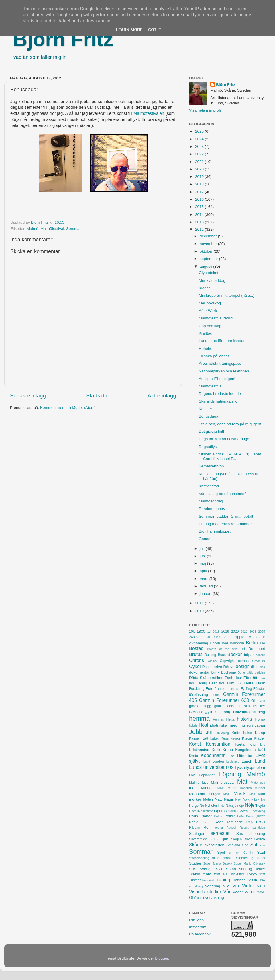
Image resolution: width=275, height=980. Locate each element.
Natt (218, 799)
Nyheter (211, 806)
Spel (221, 852)
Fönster (259, 689)
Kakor (248, 733)
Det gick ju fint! (212, 431)
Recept (206, 822)
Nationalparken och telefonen (224, 371)
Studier (195, 863)
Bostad (196, 648)
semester (220, 833)
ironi (250, 725)
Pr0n (240, 816)
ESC (262, 678)
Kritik (216, 750)
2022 (200, 154)
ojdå (262, 806)
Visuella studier (205, 892)
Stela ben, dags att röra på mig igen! (230, 424)
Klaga (247, 738)
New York (242, 799)
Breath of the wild (222, 649)
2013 (200, 222)
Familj (201, 683)
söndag (245, 869)
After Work (208, 311)
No (263, 799)
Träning (222, 880)
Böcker (235, 654)
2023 (200, 146)
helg (261, 712)
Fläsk (260, 683)
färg (249, 689)
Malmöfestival (52, 229)
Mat (242, 782)
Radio (194, 822)
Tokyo (252, 874)
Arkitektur (257, 637)
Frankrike (233, 689)
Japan (260, 725)
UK (255, 880)
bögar (249, 655)
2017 (200, 192)
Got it (155, 30)
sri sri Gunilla (241, 853)
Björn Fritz (63, 39)
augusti (206, 266)
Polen (218, 816)
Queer (260, 816)
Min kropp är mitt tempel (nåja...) (227, 295)
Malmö (33, 229)
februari (207, 586)
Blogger (162, 958)
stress (260, 858)
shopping (257, 834)
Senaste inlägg (28, 396)
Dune (241, 672)
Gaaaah (206, 539)
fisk (239, 683)
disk (262, 667)
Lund (260, 761)
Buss (222, 655)
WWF (261, 892)
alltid (217, 637)
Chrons (197, 660)
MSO (227, 794)
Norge (194, 806)
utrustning (196, 886)
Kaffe (236, 733)
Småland (233, 845)
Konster (206, 409)
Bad (225, 643)
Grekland (196, 712)
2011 (200, 603)
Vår (227, 892)
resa (261, 822)
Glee (262, 701)
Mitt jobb (196, 920)
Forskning (197, 689)
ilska (223, 725)
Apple (240, 637)
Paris (194, 816)
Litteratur (245, 756)
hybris (193, 725)
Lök (192, 775)
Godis (229, 706)
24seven (196, 637)
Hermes (218, 719)
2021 (200, 162)
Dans (206, 667)
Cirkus (212, 661)
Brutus (196, 654)
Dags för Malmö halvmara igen (225, 439)
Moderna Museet (252, 788)
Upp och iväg (210, 326)
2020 (200, 169)
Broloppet (257, 649)
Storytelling (245, 858)
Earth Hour (233, 678)
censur (260, 655)
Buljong (210, 655)
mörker (195, 799)
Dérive (229, 667)
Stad (261, 852)
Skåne (196, 845)
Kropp (228, 750)
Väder (238, 892)
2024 (200, 139)
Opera (219, 811)
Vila (226, 886)
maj (203, 563)
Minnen (207, 788)
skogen (236, 839)
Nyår (222, 806)
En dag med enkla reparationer (225, 524)
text (217, 874)
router (219, 828)
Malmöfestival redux (216, 318)
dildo (255, 667)
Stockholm (225, 858)
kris (263, 744)
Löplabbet (207, 775)
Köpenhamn (213, 755)
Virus (261, 886)
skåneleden (214, 845)
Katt (205, 738)
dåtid (250, 672)
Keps (225, 738)
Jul (209, 732)
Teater (260, 869)
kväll (262, 750)
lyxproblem (256, 767)
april (204, 571)
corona (243, 661)
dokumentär (199, 672)
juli (203, 549)
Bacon (215, 643)
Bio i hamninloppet (215, 531)
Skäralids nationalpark (218, 401)
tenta (207, 874)
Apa (227, 637)
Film (231, 683)
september (209, 259)
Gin (254, 701)
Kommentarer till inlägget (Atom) (68, 408)
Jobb (196, 732)
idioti (214, 725)
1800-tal (204, 631)
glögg (207, 706)
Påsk (250, 816)
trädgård (208, 880)
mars (205, 579)
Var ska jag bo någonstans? (223, 494)
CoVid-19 (259, 661)
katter (215, 738)
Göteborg (223, 712)
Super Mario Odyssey (249, 863)
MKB (221, 788)
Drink (215, 672)
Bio (262, 643)
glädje (194, 706)
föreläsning (199, 695)
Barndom (237, 643)
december (209, 236)
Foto (210, 689)
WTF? (250, 892)
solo (262, 845)
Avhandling (199, 643)
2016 (200, 199)
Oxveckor (244, 811)
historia (244, 719)
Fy (243, 689)
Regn (219, 822)
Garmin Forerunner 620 (224, 700)
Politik (229, 816)
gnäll (218, 706)
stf (213, 858)
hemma (199, 718)
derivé (217, 667)
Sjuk (224, 839)
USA (262, 880)
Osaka (231, 811)
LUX (230, 767)
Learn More (129, 30)
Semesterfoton (211, 466)
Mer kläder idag (212, 281)
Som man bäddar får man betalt (226, 516)
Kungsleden (245, 750)
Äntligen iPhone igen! (217, 379)
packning (259, 811)
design (243, 666)
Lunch (247, 761)
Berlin (252, 643)
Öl (191, 897)
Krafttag (206, 333)
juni (203, 556)
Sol (254, 845)
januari (206, 594)
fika (222, 683)
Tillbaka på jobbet (214, 356)
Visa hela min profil (205, 110)
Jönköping (222, 733)
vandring (213, 886)
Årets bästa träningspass (220, 363)
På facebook (200, 934)
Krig (252, 744)
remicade (235, 822)
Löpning (230, 774)
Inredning (237, 725)
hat (254, 712)
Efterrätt (250, 678)
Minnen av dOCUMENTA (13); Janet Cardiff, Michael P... (230, 456)
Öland (198, 898)
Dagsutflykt (208, 447)
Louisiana (233, 762)
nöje (241, 806)
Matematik (258, 783)
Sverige (206, 869)
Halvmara (241, 712)
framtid (220, 689)
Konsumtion (218, 744)
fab (191, 683)
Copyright (227, 661)
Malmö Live (199, 783)
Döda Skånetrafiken (206, 678)
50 (208, 637)
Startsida (97, 396)
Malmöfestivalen (149, 113)
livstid (206, 762)
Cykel (195, 666)
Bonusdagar (209, 416)
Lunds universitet (207, 767)
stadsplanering (199, 858)
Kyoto (194, 756)
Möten (208, 799)
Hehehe (206, 349)
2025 (200, 131)
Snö (245, 845)
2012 (200, 229)
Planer (206, 816)
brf (243, 649)
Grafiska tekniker (251, 706)
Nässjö (231, 806)
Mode (232, 788)
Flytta (249, 683)
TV (249, 880)
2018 (200, 184)
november (209, 244)
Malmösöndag (211, 501)
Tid (225, 874)
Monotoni (197, 794)
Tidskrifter (237, 874)
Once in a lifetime (201, 811)
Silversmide (198, 839)
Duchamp (229, 672)
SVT (219, 869)
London (218, 762)
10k (192, 632)
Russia (244, 828)
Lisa (232, 756)
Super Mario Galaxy (218, 863)
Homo (260, 719)
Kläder (204, 288)
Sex (240, 834)
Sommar (73, 229)
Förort (216, 695)
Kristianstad (209, 486)
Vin (236, 886)
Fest (213, 683)
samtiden (259, 828)
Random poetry (212, 509)
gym (209, 711)
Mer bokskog (210, 303)
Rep (250, 822)
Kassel (194, 738)
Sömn (231, 869)
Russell (231, 828)
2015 (200, 207)
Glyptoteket (209, 273)
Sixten (214, 839)
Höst (203, 725)
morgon (214, 794)
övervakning (214, 897)
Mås (252, 794)
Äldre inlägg (162, 396)
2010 (200, 611)
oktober (207, 251)
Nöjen (251, 805)
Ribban (195, 828)
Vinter (248, 886)
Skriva (260, 839)
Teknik (195, 874)
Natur (228, 799)
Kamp (260, 733)
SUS (193, 869)
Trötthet (238, 880)
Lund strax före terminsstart (222, 341)
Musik (239, 793)
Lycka (240, 767)
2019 (200, 177)
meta (193, 788)
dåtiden (260, 672)
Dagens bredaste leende (220, 394)
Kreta (240, 744)
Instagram (198, 927)
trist (262, 874)
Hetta (230, 719)
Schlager (197, 834)
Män (262, 794)
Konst (195, 744)
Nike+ (255, 799)
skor (248, 839)
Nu (202, 806)
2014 (200, 215)
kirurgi (235, 738)
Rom (208, 827)
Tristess (195, 880)
